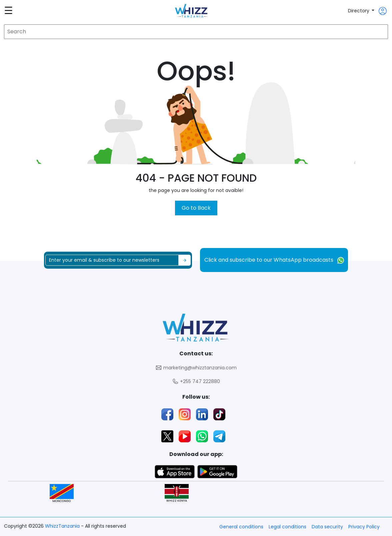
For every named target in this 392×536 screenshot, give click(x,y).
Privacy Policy (364, 527)
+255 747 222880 (196, 381)
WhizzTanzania (63, 526)
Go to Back (196, 208)
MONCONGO (62, 493)
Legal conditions (287, 527)
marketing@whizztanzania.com (196, 368)
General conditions (241, 527)
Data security (327, 527)
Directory (359, 11)
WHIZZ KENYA (177, 493)
